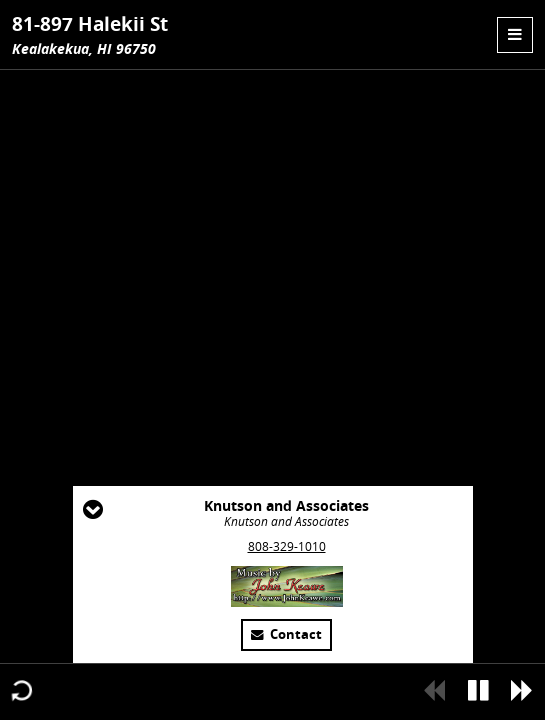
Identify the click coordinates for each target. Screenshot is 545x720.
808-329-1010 (287, 546)
